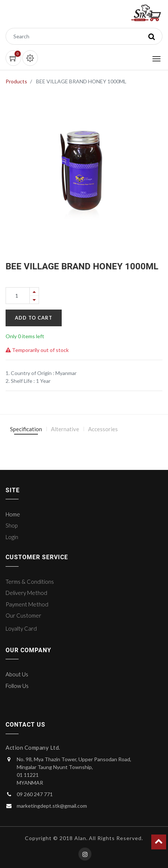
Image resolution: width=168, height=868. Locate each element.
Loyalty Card (21, 628)
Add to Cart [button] (34, 318)
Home (13, 514)
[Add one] (34, 292)
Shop (12, 525)
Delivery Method (26, 593)
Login (12, 537)
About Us (17, 674)
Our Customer (23, 615)
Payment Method (27, 604)
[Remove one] (34, 300)
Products (16, 81)
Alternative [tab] (65, 429)
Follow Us (17, 686)
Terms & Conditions (30, 582)
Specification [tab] (26, 429)
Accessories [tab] (103, 429)
